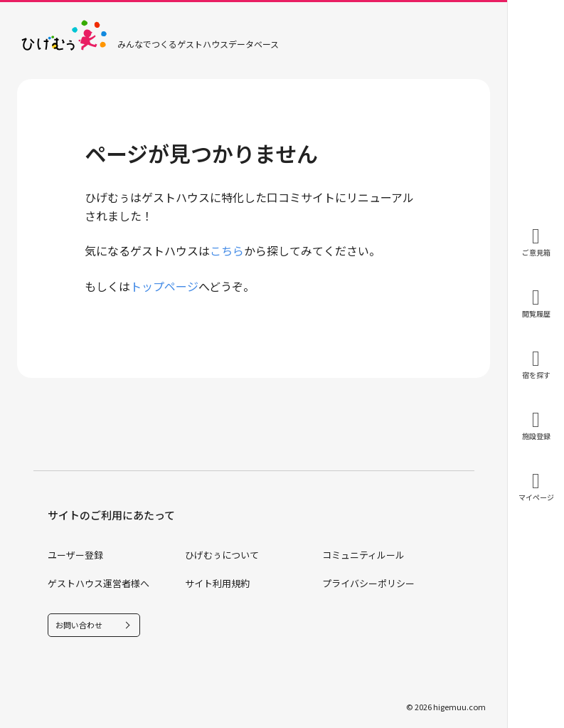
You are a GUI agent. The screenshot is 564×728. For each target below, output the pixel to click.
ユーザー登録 (75, 555)
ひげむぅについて (222, 555)
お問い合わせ (79, 625)
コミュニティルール (363, 555)
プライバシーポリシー (368, 583)
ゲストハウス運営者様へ (99, 583)
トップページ (164, 286)
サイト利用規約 (217, 583)
